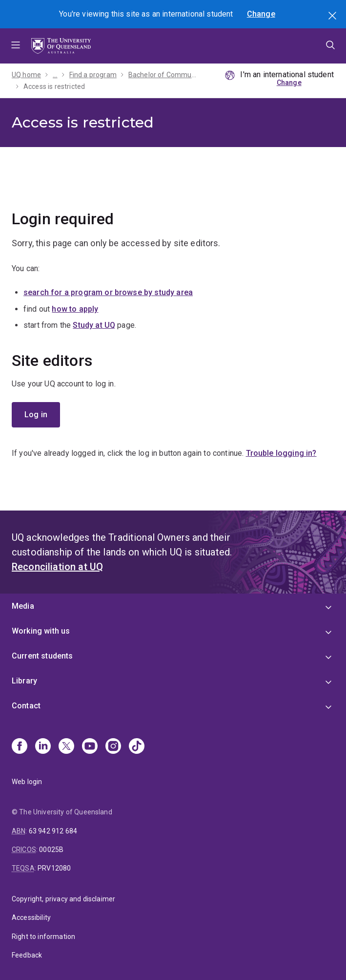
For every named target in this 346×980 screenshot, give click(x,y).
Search (333, 17)
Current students (42, 656)
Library (24, 681)
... (55, 75)
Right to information (43, 937)
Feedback (27, 955)
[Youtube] (90, 747)
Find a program (93, 75)
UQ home (26, 75)
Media (23, 606)
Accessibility (31, 917)
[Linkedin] (43, 747)
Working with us (41, 631)
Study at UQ (94, 325)
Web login (27, 782)
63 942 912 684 (53, 831)
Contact (26, 706)
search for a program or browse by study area (108, 292)
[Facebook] (20, 747)
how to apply (75, 309)
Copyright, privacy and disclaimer (63, 899)
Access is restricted (54, 86)
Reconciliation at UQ (57, 567)
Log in (36, 415)
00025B (51, 850)
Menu (16, 46)
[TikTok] (137, 747)
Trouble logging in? (281, 453)
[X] (66, 747)
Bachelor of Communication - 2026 (163, 75)
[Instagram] (113, 747)
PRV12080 (54, 868)
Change (261, 14)
